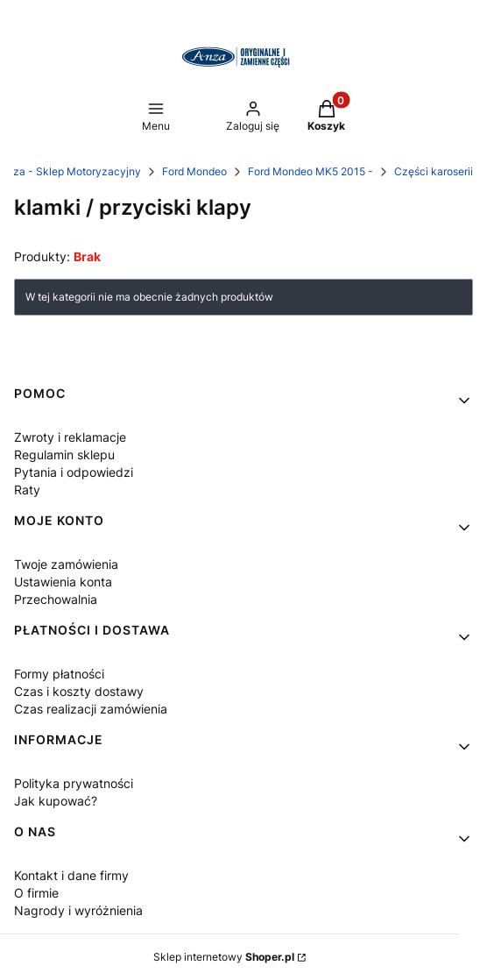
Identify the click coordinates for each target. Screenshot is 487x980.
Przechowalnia (56, 599)
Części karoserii (434, 171)
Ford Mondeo (194, 171)
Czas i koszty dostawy (79, 691)
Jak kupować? (56, 801)
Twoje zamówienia (66, 564)
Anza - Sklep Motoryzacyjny (71, 171)
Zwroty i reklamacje (70, 437)
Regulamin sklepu (64, 454)
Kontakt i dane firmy (71, 875)
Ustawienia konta (63, 582)
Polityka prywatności (74, 783)
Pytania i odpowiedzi (74, 472)
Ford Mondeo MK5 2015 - (311, 171)
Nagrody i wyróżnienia (78, 910)
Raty (27, 490)
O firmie (36, 893)
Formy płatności (59, 674)
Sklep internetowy (224, 957)
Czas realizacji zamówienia (91, 709)
